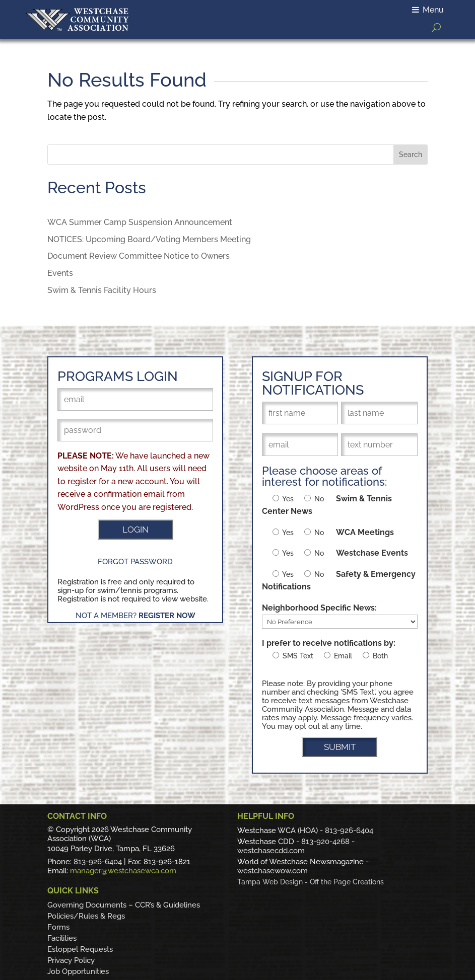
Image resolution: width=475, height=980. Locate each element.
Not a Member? (135, 616)
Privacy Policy (71, 960)
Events (60, 273)
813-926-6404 (98, 862)
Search (411, 155)
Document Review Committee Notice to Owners (139, 256)
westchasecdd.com (271, 851)
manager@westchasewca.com (123, 871)
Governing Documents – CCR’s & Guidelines (124, 905)
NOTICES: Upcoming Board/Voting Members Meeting (149, 239)
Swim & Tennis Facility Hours (102, 290)
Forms (58, 927)
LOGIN (135, 530)
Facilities (62, 938)
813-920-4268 (325, 842)
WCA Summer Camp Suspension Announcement (140, 222)
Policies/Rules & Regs (86, 916)
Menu (428, 10)
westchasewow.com (273, 871)
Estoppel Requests (80, 949)
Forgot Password (135, 562)
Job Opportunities (78, 971)
